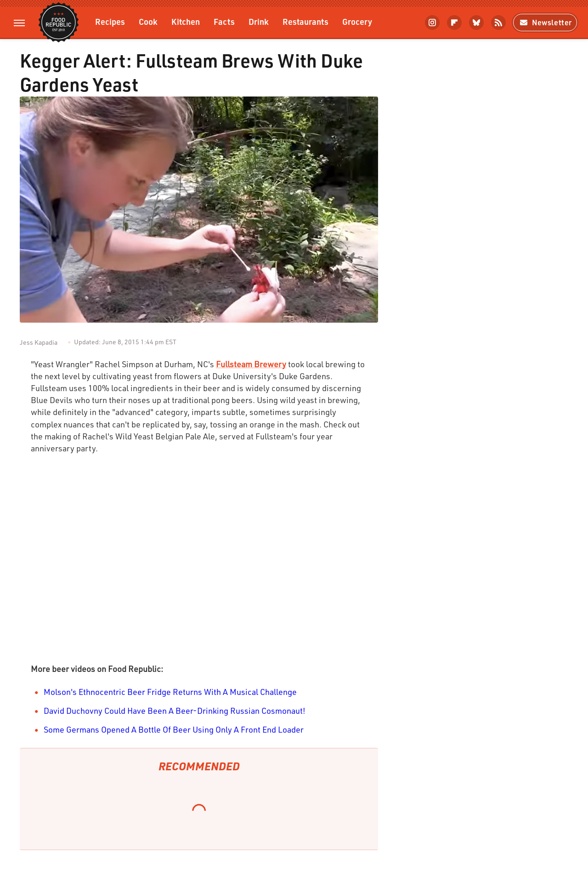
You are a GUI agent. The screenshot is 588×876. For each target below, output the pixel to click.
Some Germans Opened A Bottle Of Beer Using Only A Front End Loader (174, 729)
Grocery (357, 21)
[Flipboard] (454, 23)
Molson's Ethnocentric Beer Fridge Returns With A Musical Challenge (170, 692)
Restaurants (305, 21)
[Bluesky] (476, 23)
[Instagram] (432, 23)
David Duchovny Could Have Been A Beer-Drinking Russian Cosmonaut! (175, 711)
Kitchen (186, 21)
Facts (224, 21)
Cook (148, 21)
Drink (259, 21)
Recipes (110, 21)
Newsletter (545, 22)
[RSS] (498, 23)
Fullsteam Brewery (251, 364)
